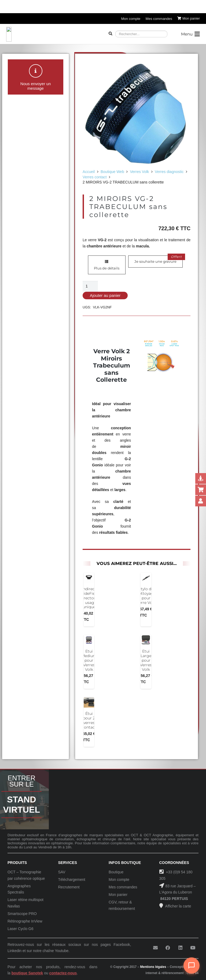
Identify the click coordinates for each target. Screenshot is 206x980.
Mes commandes (123, 887)
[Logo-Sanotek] (52, 34)
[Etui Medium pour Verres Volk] (89, 640)
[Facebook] (168, 948)
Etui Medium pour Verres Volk (89, 660)
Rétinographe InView (25, 921)
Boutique (116, 872)
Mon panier (118, 895)
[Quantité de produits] (90, 286)
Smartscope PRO (22, 914)
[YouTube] (193, 948)
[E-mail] (155, 948)
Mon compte (119, 880)
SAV (62, 872)
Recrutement (69, 887)
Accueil (89, 172)
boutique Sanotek (27, 973)
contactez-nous (63, 973)
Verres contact (95, 177)
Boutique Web (112, 172)
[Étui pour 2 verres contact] (89, 703)
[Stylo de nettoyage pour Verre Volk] (146, 578)
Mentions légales (153, 967)
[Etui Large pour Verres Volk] (146, 640)
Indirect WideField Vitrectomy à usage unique (89, 598)
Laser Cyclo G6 (20, 929)
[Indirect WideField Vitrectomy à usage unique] (89, 578)
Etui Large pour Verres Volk (146, 660)
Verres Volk (139, 172)
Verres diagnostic (169, 172)
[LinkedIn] (180, 948)
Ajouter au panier (105, 295)
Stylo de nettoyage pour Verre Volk (146, 596)
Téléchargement (72, 880)
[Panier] (189, 19)
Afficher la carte (178, 906)
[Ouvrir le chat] (192, 965)
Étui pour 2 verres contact (89, 720)
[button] (190, 34)
